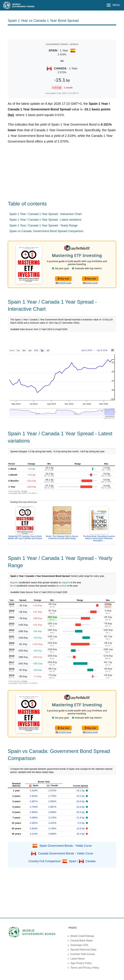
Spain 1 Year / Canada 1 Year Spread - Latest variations (45, 220)
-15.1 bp (81, 791)
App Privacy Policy (81, 963)
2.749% (34, 807)
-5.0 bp (81, 823)
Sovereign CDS (79, 945)
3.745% (52, 828)
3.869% (52, 834)
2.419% (34, 791)
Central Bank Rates (82, 941)
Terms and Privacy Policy (85, 968)
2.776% (52, 796)
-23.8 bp (81, 807)
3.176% (52, 818)
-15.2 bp (81, 796)
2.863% (34, 812)
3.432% (52, 823)
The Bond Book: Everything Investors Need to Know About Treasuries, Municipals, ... (99, 538)
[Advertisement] (62, 32)
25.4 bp (81, 834)
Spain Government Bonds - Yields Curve (66, 846)
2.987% (52, 807)
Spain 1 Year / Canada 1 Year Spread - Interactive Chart (45, 214)
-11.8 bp (81, 818)
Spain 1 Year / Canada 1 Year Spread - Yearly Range (43, 225)
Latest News (77, 959)
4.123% (34, 834)
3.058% (34, 818)
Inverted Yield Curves (83, 954)
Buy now (63, 279)
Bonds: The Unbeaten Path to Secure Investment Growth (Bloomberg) (62, 537)
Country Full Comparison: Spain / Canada (62, 861)
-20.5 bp (81, 812)
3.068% (52, 812)
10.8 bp (81, 828)
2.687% (34, 801)
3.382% (34, 823)
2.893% (52, 801)
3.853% (34, 828)
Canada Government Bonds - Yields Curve (66, 853)
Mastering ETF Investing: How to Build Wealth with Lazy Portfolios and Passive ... (25, 538)
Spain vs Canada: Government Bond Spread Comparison (46, 231)
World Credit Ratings (82, 936)
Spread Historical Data (83, 950)
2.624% (34, 796)
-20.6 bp (81, 801)
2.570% (52, 791)
